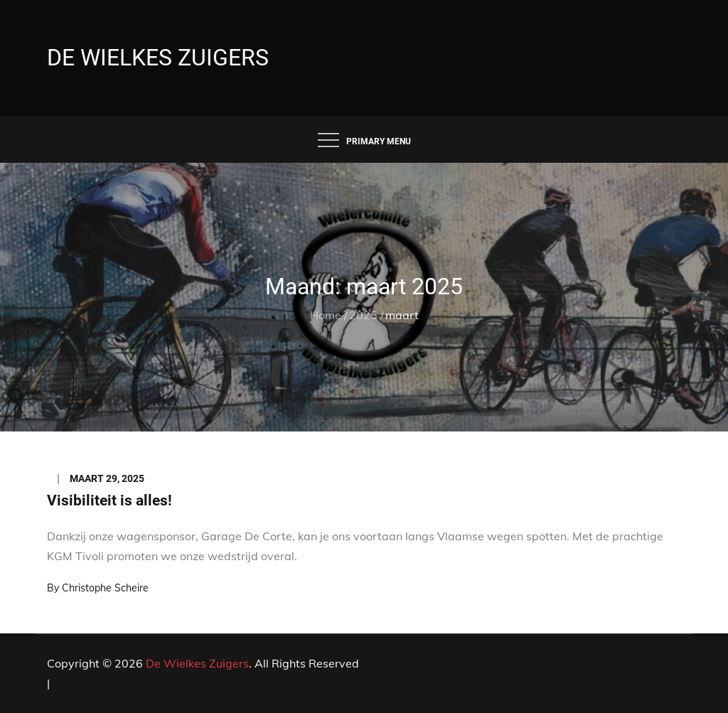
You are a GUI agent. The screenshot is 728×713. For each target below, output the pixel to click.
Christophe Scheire (105, 588)
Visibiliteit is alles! (109, 500)
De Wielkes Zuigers (158, 58)
